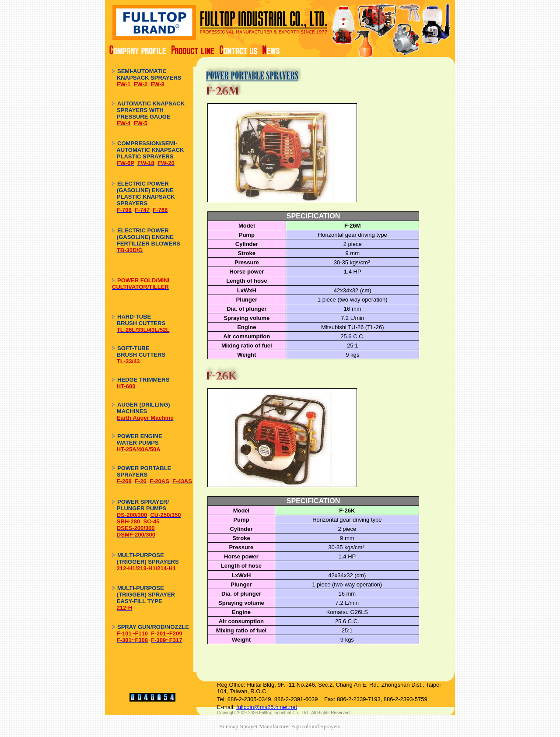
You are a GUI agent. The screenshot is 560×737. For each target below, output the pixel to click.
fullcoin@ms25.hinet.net (267, 707)
